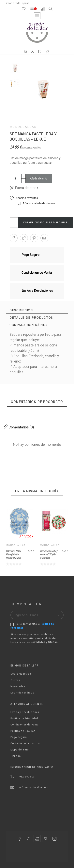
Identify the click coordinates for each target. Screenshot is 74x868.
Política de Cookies (23, 731)
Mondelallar (23, 127)
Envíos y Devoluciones (25, 712)
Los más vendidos (22, 693)
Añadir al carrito (39, 178)
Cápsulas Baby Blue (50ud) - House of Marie (13, 554)
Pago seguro (19, 737)
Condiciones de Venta (25, 725)
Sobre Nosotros (21, 674)
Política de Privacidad (24, 718)
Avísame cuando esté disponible (45, 223)
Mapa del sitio (20, 750)
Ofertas (15, 680)
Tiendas (15, 756)
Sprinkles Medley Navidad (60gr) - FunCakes (49, 554)
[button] (61, 178)
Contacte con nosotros (25, 743)
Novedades (18, 686)
